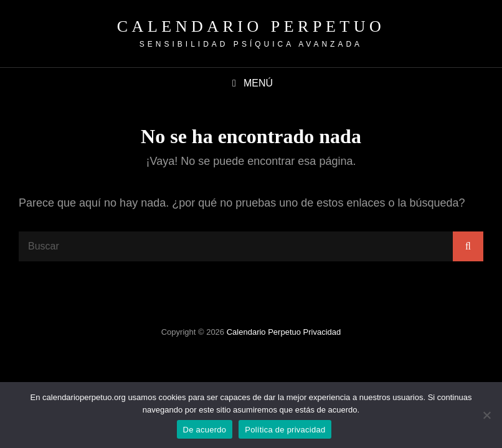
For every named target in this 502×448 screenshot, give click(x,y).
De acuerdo (205, 430)
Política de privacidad (285, 430)
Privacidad (322, 332)
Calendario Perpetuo (251, 26)
